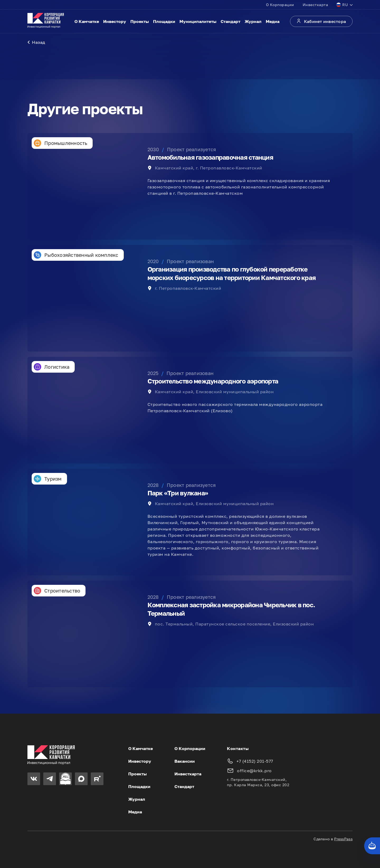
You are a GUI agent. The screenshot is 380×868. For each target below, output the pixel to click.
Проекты (140, 21)
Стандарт (231, 21)
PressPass (343, 839)
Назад (36, 42)
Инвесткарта (315, 5)
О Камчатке (87, 21)
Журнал (253, 21)
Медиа (273, 21)
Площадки (164, 21)
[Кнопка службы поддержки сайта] (372, 846)
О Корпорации (280, 5)
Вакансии (185, 761)
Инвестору (115, 21)
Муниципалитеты (198, 21)
